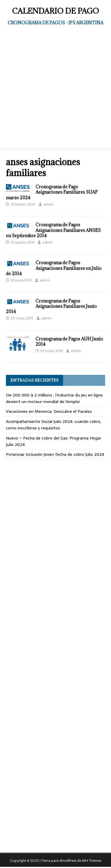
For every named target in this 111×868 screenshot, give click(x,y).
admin (48, 204)
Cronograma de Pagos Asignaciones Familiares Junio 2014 (51, 306)
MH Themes (92, 861)
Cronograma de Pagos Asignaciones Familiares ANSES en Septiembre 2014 (53, 230)
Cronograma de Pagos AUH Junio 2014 (69, 341)
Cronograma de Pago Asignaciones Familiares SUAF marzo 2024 (52, 192)
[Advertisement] (55, 92)
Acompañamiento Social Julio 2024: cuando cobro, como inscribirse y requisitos (54, 425)
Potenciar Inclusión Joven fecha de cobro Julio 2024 (55, 454)
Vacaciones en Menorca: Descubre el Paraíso (49, 411)
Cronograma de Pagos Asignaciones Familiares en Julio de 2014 (54, 268)
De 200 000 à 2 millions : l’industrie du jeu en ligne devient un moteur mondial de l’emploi (54, 398)
